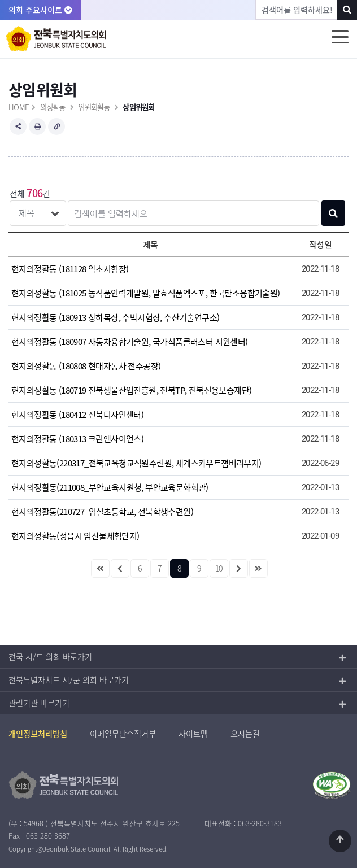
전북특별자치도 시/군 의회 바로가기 (69, 680)
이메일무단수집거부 (123, 734)
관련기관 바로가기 (39, 703)
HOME (19, 107)
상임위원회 (138, 107)
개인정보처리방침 (38, 734)
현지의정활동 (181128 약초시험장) (70, 269)
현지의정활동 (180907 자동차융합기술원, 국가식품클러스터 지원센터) (130, 342)
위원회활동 (94, 107)
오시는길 (245, 734)
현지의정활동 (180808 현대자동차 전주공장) (86, 366)
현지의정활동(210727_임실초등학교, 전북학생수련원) (102, 512)
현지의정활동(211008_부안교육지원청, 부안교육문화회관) (110, 487)
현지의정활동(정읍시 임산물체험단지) (75, 536)
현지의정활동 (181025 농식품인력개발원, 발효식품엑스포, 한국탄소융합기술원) (146, 293)
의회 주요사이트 (40, 10)
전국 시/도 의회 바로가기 (50, 657)
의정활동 (53, 107)
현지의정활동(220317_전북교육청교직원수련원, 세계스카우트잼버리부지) (136, 463)
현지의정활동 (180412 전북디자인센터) (77, 415)
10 (219, 568)
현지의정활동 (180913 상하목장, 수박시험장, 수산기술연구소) (115, 317)
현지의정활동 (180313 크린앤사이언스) (77, 439)
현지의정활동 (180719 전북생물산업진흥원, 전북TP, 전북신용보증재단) (131, 390)
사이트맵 (193, 734)
